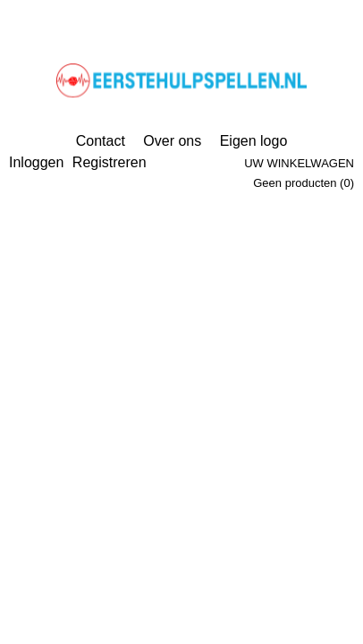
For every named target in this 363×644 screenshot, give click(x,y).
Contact (101, 141)
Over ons (172, 141)
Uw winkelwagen (299, 163)
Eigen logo (254, 141)
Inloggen (36, 162)
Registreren (110, 162)
